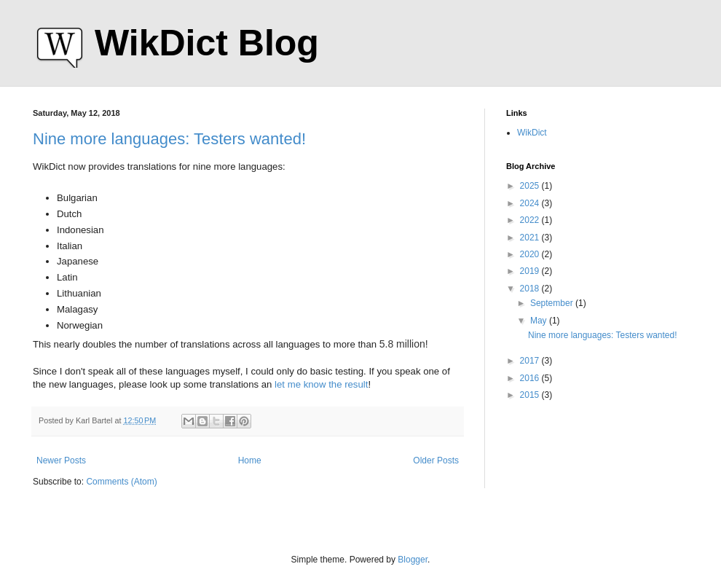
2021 (531, 238)
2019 (531, 271)
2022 (531, 220)
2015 (531, 395)
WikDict (532, 133)
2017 (531, 361)
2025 (531, 186)
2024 (531, 203)
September (553, 303)
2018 (531, 289)
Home (250, 460)
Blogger (413, 560)
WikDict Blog (207, 43)
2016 (531, 378)
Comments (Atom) (121, 482)
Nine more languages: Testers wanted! (169, 139)
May (540, 321)
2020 (531, 254)
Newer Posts (61, 460)
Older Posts (436, 460)
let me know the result (321, 384)
